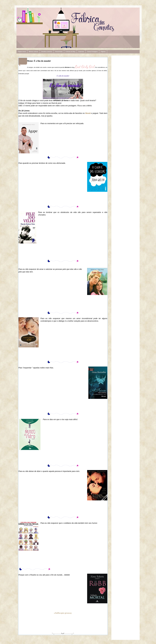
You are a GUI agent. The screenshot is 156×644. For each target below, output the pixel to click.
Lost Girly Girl (85, 67)
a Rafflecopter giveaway (63, 613)
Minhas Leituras (34, 52)
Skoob (88, 113)
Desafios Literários (47, 52)
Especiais (81, 52)
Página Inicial (22, 52)
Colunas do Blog (70, 52)
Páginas (103, 52)
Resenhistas (59, 52)
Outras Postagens (92, 52)
